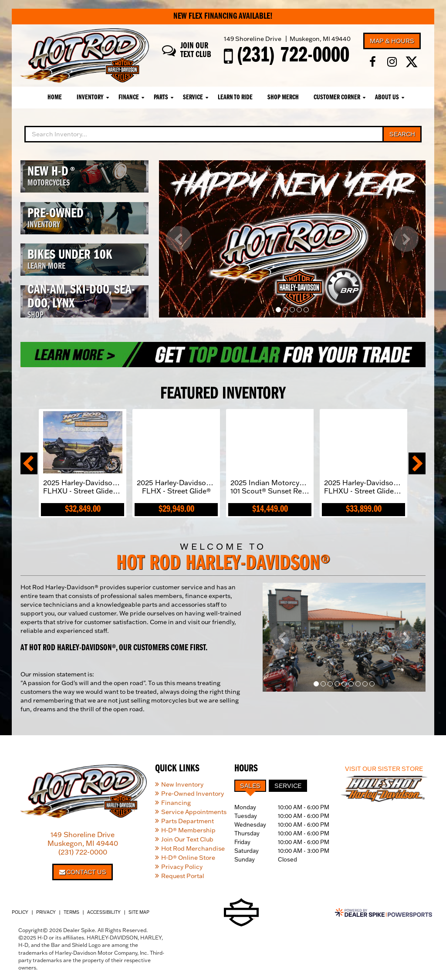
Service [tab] (288, 786)
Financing (176, 803)
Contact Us (83, 872)
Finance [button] (129, 98)
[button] (179, 239)
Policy (20, 912)
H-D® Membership (188, 830)
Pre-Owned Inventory (193, 794)
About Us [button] (387, 98)
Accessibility (104, 912)
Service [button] (193, 98)
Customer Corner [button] (337, 98)
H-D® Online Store (188, 858)
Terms (71, 912)
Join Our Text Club (187, 839)
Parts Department (188, 821)
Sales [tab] (250, 786)
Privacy (46, 912)
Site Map (139, 912)
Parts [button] (161, 98)
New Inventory (182, 784)
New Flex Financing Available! (223, 17)
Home (55, 98)
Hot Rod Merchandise (193, 848)
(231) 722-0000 (83, 852)
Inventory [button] (90, 98)
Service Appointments (194, 812)
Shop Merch (283, 98)
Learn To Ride (235, 98)
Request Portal (183, 876)
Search (402, 134)
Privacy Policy (182, 867)
